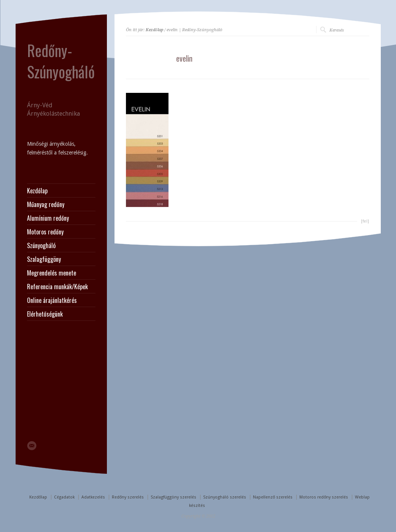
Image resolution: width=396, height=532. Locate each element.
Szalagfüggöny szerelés (173, 497)
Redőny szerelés (128, 497)
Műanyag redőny (46, 204)
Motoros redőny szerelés (324, 497)
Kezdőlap (154, 30)
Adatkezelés (93, 497)
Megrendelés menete (52, 273)
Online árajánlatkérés (52, 300)
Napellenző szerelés (273, 497)
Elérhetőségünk (45, 314)
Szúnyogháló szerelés (225, 497)
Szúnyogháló (41, 245)
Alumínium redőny (48, 218)
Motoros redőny (45, 232)
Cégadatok (64, 497)
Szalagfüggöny (44, 259)
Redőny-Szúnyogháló (61, 61)
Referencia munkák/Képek (57, 287)
